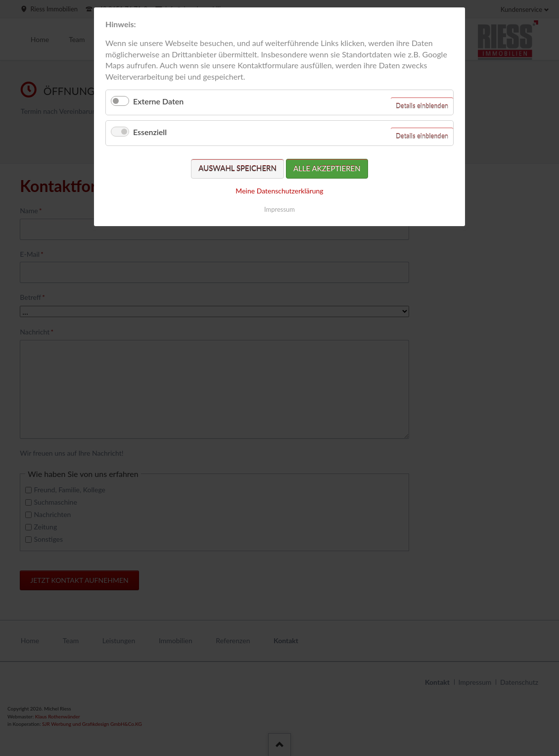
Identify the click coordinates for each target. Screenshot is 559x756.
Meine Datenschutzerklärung (279, 191)
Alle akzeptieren (327, 168)
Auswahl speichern (237, 168)
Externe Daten (158, 101)
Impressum (279, 209)
